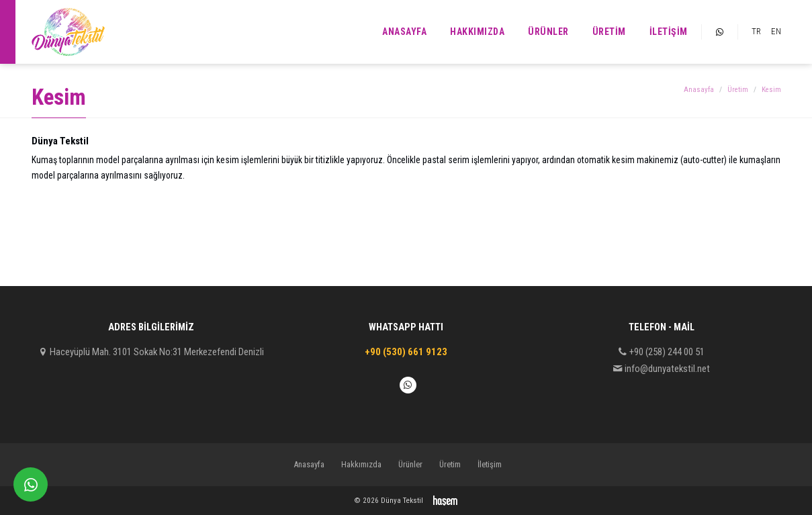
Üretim (609, 32)
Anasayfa (404, 32)
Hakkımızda (477, 32)
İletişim (669, 32)
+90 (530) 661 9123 (406, 352)
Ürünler (548, 32)
